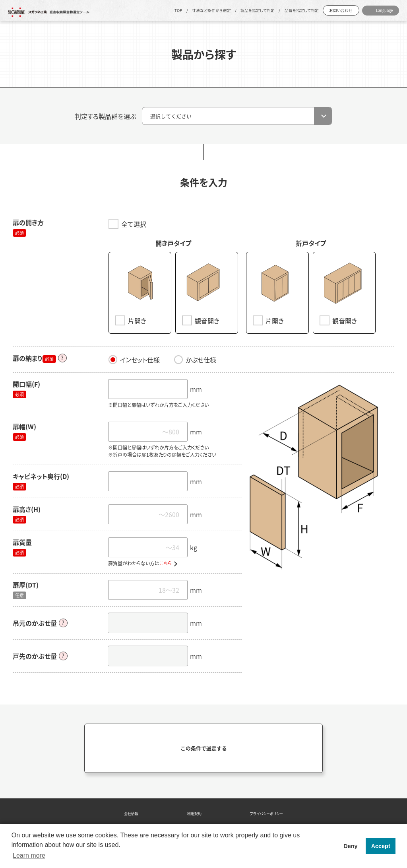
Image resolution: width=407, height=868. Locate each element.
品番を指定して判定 (302, 10)
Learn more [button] (29, 855)
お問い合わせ (341, 10)
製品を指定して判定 (258, 10)
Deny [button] (350, 846)
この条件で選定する (204, 746)
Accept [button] (381, 846)
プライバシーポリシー (266, 812)
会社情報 (131, 812)
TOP (178, 10)
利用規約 (194, 812)
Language (384, 10)
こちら (166, 562)
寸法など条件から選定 (211, 10)
